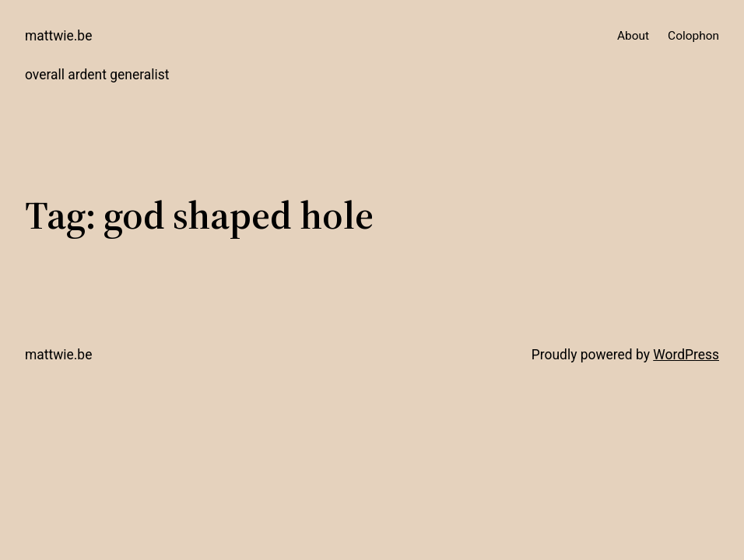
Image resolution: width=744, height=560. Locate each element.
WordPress (686, 355)
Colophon (693, 36)
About (633, 36)
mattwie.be (58, 36)
